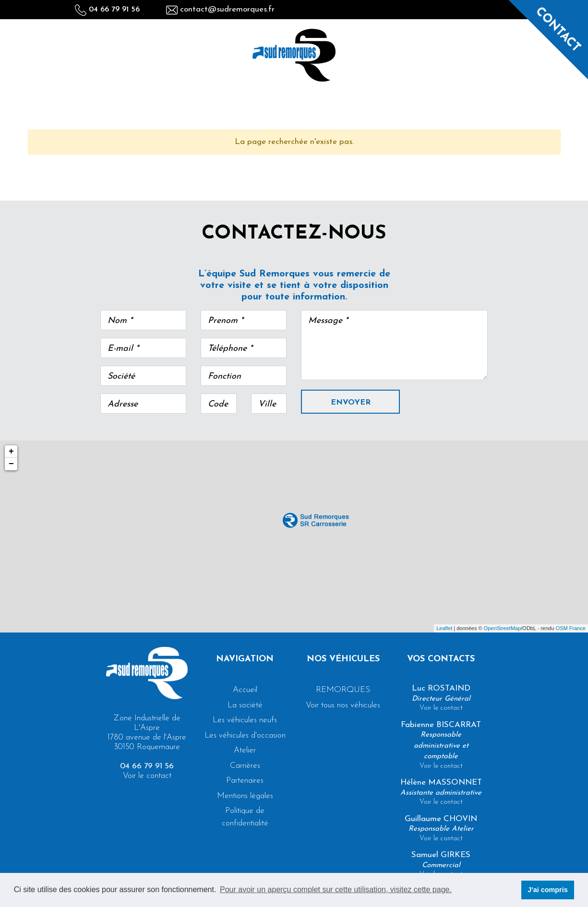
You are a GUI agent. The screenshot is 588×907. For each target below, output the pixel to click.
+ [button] (11, 452)
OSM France (571, 628)
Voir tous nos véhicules (343, 705)
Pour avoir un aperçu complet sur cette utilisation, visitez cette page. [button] (336, 889)
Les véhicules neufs (245, 720)
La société (245, 705)
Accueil (245, 690)
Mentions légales (245, 796)
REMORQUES (343, 690)
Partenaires (245, 781)
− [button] (11, 464)
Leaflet (444, 628)
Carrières (245, 766)
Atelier (245, 750)
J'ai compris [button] (547, 890)
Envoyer (351, 403)
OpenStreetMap (503, 628)
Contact (558, 30)
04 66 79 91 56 (107, 10)
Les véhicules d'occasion (245, 735)
